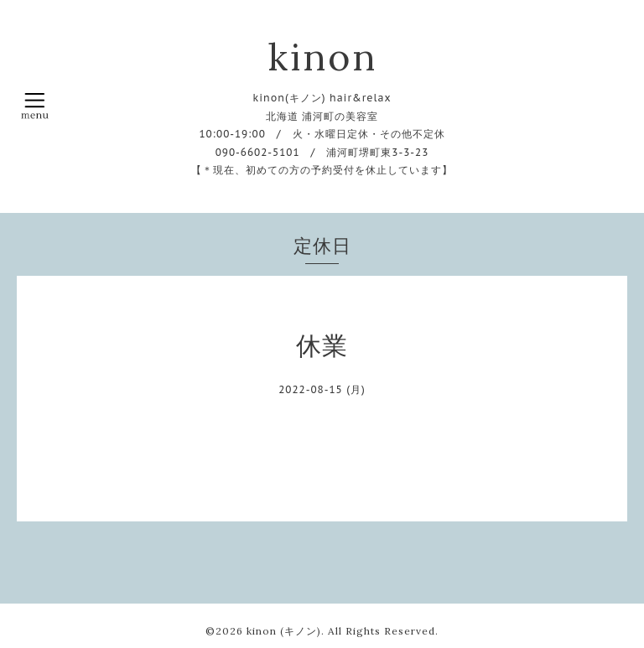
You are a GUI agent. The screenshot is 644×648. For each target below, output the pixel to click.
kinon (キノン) (284, 631)
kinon (322, 57)
